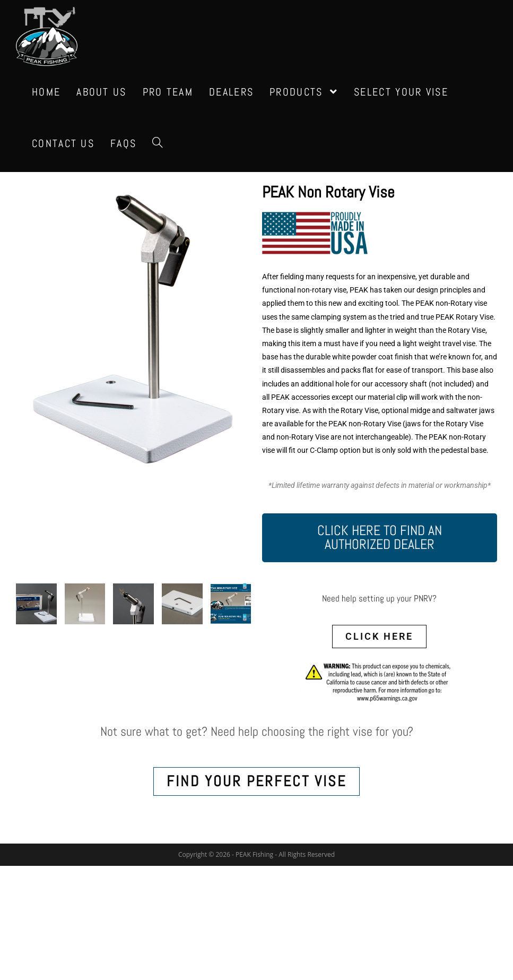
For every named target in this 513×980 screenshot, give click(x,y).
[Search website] (158, 144)
